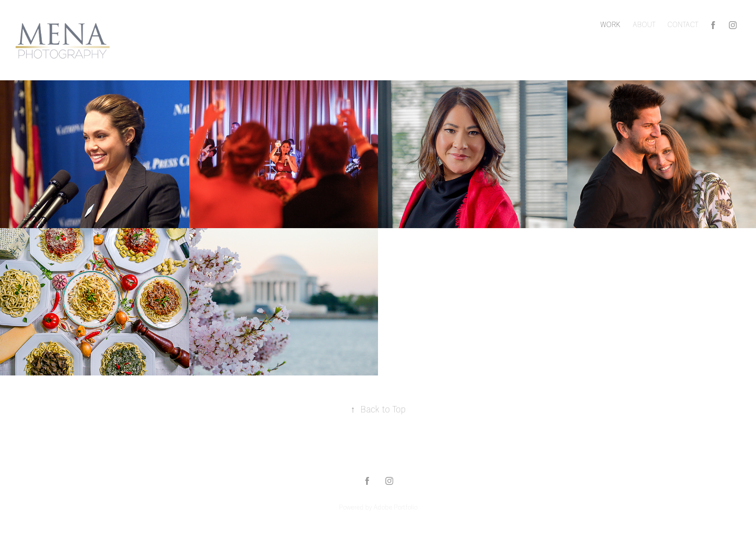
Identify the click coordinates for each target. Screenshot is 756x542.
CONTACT (683, 25)
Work (610, 25)
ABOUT (644, 25)
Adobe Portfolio (395, 508)
